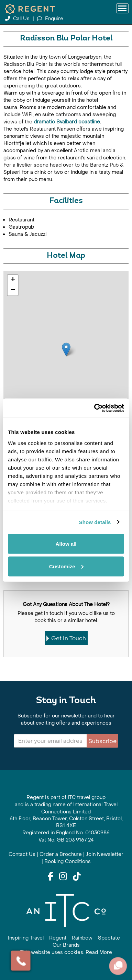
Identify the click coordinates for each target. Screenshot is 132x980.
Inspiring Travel (26, 938)
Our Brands (66, 945)
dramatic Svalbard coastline (67, 122)
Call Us (18, 19)
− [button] (13, 290)
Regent (58, 938)
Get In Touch (66, 638)
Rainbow (82, 938)
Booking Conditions (68, 862)
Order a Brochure (61, 854)
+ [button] (13, 280)
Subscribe (102, 741)
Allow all (66, 544)
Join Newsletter (105, 854)
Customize (66, 566)
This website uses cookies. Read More (66, 952)
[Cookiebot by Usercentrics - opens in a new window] (95, 408)
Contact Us (22, 854)
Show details (95, 522)
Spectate (109, 938)
